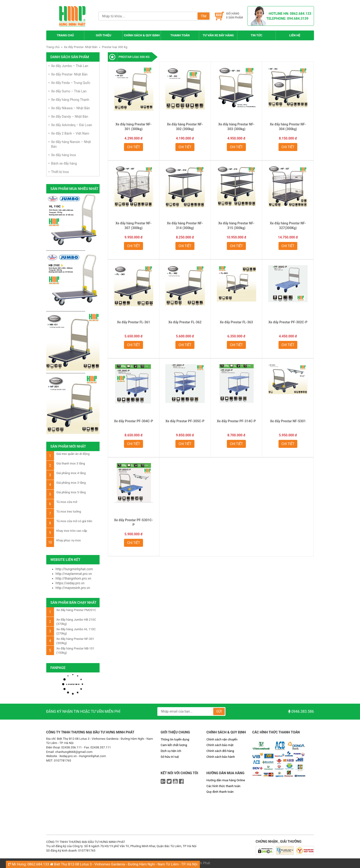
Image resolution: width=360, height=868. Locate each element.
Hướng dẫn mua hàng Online (226, 780)
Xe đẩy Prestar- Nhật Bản (81, 47)
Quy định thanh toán (220, 792)
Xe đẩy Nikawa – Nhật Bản (71, 108)
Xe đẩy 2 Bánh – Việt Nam (70, 133)
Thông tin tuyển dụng (175, 739)
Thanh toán (180, 35)
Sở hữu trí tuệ (170, 757)
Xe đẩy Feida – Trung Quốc (71, 83)
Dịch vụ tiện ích (171, 751)
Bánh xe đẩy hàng (64, 163)
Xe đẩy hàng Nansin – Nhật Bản (71, 144)
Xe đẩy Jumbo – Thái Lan (70, 66)
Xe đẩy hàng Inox (64, 155)
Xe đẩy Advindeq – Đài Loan (72, 125)
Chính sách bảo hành (221, 757)
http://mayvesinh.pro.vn (73, 588)
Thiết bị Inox (60, 172)
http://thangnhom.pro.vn (74, 578)
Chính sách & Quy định (142, 35)
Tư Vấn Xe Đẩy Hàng (218, 35)
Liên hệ (295, 35)
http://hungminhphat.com (74, 569)
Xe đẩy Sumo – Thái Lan (69, 91)
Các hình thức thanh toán (223, 786)
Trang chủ (65, 35)
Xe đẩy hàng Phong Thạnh (70, 100)
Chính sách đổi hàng (220, 751)
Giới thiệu (103, 35)
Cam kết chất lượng (174, 745)
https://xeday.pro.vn (70, 583)
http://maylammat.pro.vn (74, 574)
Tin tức (256, 35)
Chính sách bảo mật (220, 745)
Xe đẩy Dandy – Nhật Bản (70, 117)
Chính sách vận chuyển (222, 739)
